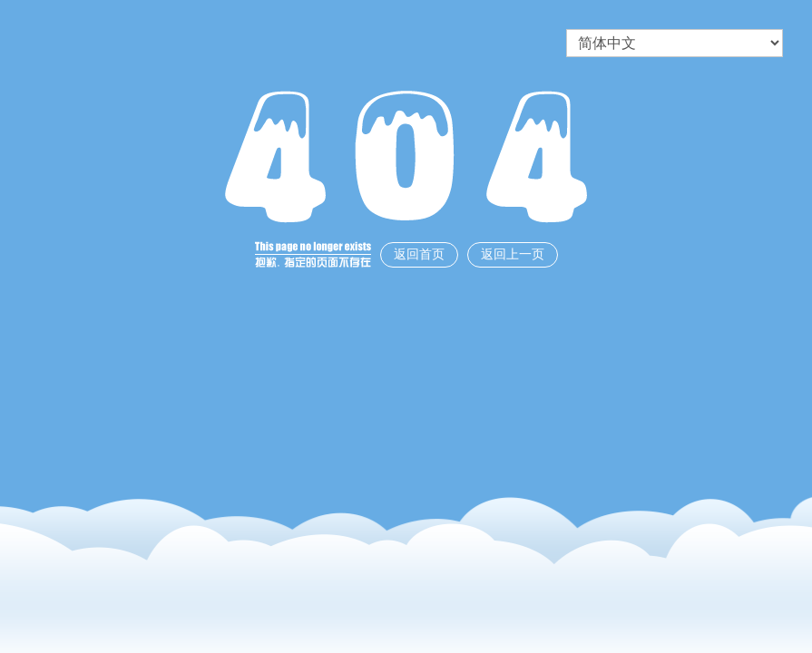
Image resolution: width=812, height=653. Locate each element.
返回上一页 (513, 254)
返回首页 (419, 254)
